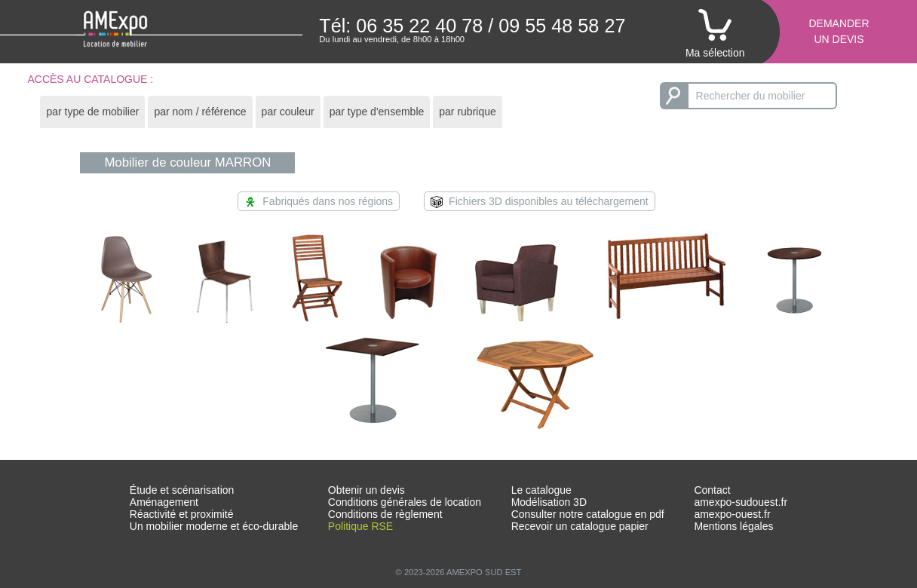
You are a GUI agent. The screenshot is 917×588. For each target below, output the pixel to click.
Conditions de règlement (385, 514)
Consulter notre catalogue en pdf (588, 514)
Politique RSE (360, 526)
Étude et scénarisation (182, 490)
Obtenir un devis (366, 490)
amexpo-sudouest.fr (741, 502)
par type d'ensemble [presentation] (377, 112)
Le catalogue (541, 490)
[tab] (92, 112)
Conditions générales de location (405, 502)
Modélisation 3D (549, 502)
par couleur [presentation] (288, 112)
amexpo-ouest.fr (732, 514)
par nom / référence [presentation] (200, 112)
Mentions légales (733, 526)
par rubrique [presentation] (468, 112)
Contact (712, 490)
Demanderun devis (839, 31)
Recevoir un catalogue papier (580, 526)
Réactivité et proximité (182, 514)
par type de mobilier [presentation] (92, 112)
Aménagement (164, 502)
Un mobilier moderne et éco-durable (214, 526)
